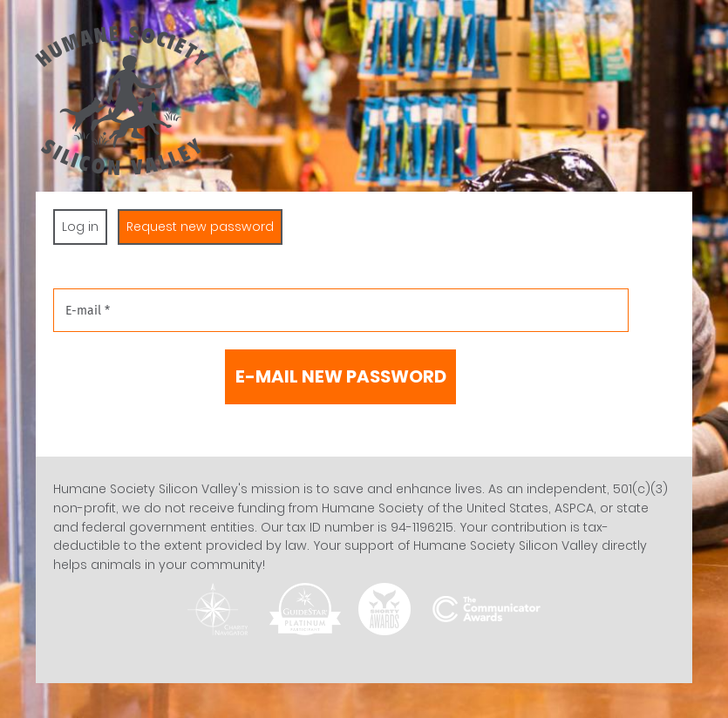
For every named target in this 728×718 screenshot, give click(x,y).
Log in (80, 227)
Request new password (204, 227)
